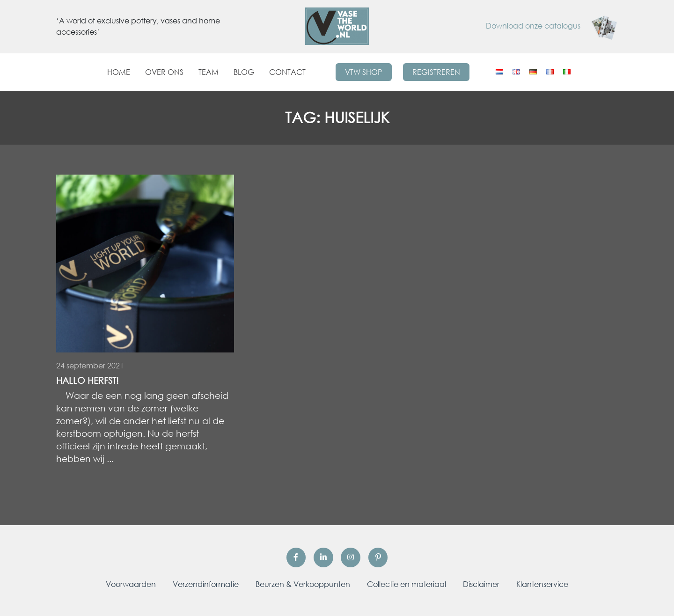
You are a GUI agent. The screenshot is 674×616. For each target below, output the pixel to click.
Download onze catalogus (552, 26)
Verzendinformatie (206, 584)
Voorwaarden (131, 584)
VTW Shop (363, 72)
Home (119, 72)
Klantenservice (542, 584)
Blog (244, 72)
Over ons (164, 72)
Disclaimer (481, 584)
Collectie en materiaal (407, 584)
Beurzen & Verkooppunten (303, 584)
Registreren (436, 72)
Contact (287, 72)
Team (209, 72)
